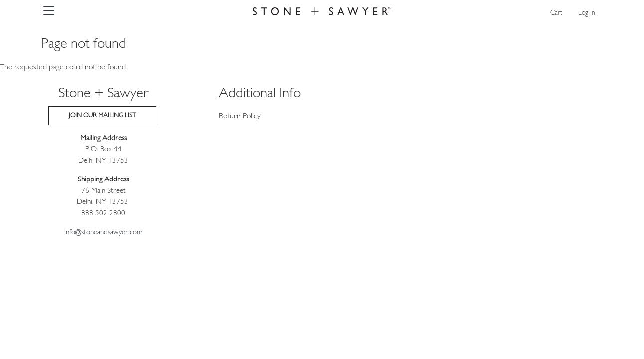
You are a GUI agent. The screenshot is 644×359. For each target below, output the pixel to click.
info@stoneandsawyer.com (103, 233)
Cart (556, 13)
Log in (587, 13)
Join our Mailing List (102, 115)
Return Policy (240, 116)
